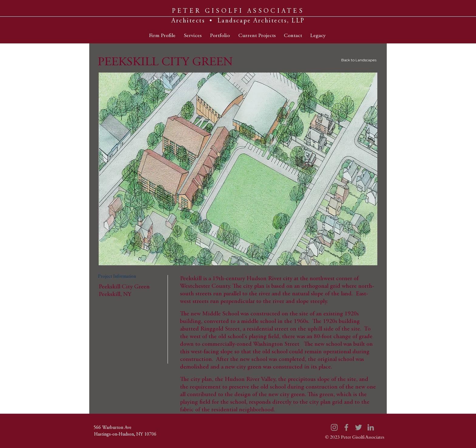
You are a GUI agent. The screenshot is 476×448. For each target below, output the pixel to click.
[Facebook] (346, 427)
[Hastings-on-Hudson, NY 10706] (125, 434)
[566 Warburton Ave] (112, 428)
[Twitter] (359, 427)
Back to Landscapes (359, 60)
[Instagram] (334, 427)
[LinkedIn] (371, 427)
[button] (238, 169)
